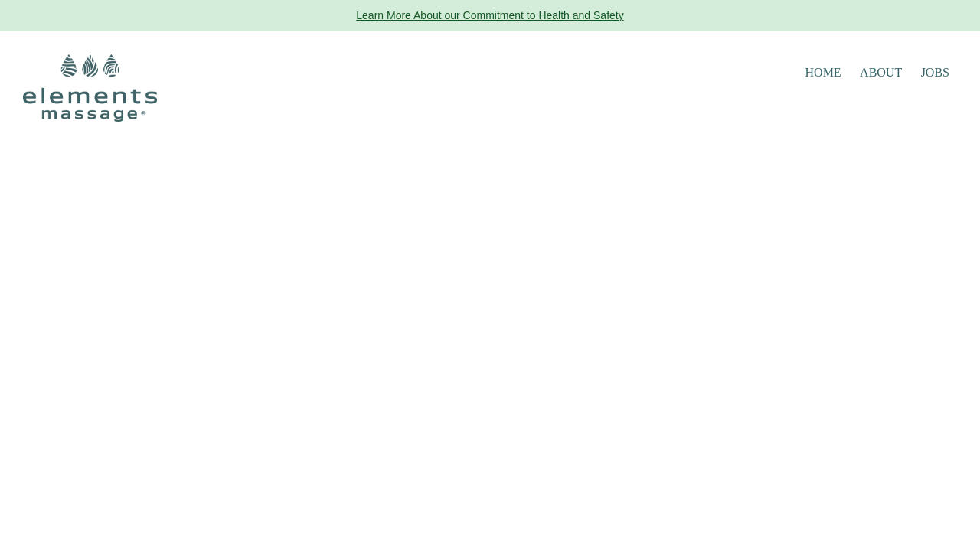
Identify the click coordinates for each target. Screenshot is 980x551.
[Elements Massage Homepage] (90, 87)
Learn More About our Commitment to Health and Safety (490, 15)
